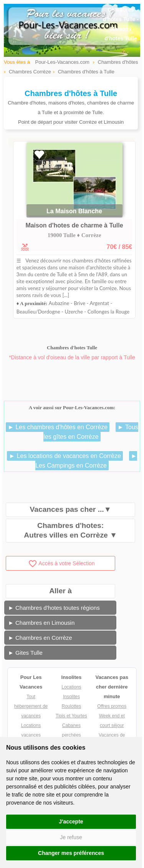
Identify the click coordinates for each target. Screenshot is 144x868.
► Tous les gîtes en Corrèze (91, 432)
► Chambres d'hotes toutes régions (54, 608)
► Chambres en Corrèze (40, 638)
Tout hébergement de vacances (31, 706)
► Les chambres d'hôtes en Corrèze (58, 427)
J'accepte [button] (71, 822)
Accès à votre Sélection (61, 563)
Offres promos (112, 706)
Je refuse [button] (71, 837)
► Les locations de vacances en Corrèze (65, 456)
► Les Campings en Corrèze (86, 461)
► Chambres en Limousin (41, 623)
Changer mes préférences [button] (71, 853)
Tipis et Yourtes (71, 716)
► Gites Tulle (25, 653)
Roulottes (72, 706)
